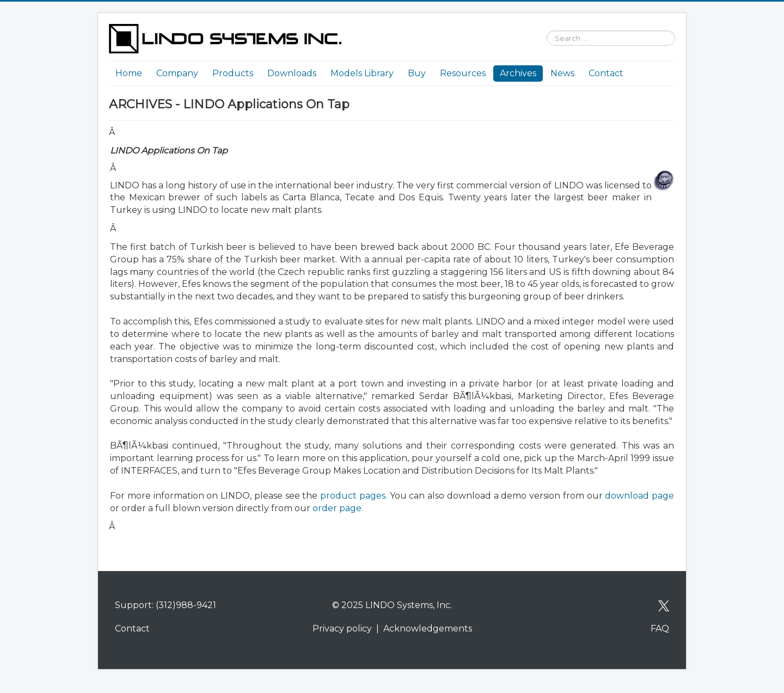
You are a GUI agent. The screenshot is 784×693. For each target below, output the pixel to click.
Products (233, 73)
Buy (417, 73)
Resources (463, 73)
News (562, 73)
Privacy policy (342, 628)
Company (177, 73)
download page (639, 496)
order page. (338, 508)
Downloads (292, 73)
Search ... (541, 24)
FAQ (660, 628)
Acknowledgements (428, 628)
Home (129, 73)
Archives (518, 73)
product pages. (354, 496)
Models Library (362, 73)
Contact (606, 73)
